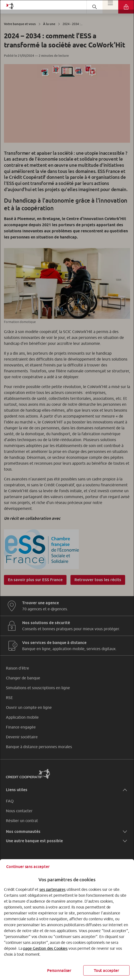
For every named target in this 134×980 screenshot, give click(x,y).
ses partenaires (52, 889)
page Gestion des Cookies (45, 948)
